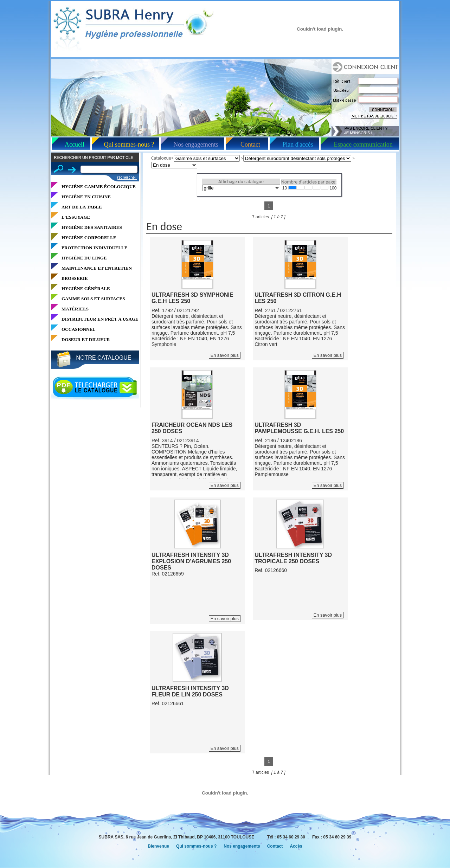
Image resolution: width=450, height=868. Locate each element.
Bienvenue (158, 846)
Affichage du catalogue (241, 182)
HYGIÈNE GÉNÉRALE (86, 288)
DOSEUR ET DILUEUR (86, 339)
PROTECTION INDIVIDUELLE (94, 248)
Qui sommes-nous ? (129, 144)
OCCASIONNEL (79, 329)
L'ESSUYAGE (76, 217)
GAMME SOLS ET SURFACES (93, 299)
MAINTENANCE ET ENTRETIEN (97, 268)
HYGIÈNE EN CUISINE (86, 197)
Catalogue (161, 158)
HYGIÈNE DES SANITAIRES (92, 227)
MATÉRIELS (75, 309)
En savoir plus (225, 355)
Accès (296, 846)
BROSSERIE (75, 278)
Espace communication (363, 144)
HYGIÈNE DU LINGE (84, 258)
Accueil (75, 144)
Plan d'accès (298, 144)
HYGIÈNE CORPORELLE (89, 237)
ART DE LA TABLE (82, 207)
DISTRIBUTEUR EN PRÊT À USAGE (100, 319)
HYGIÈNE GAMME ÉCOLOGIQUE (99, 187)
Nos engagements (196, 144)
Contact (250, 144)
